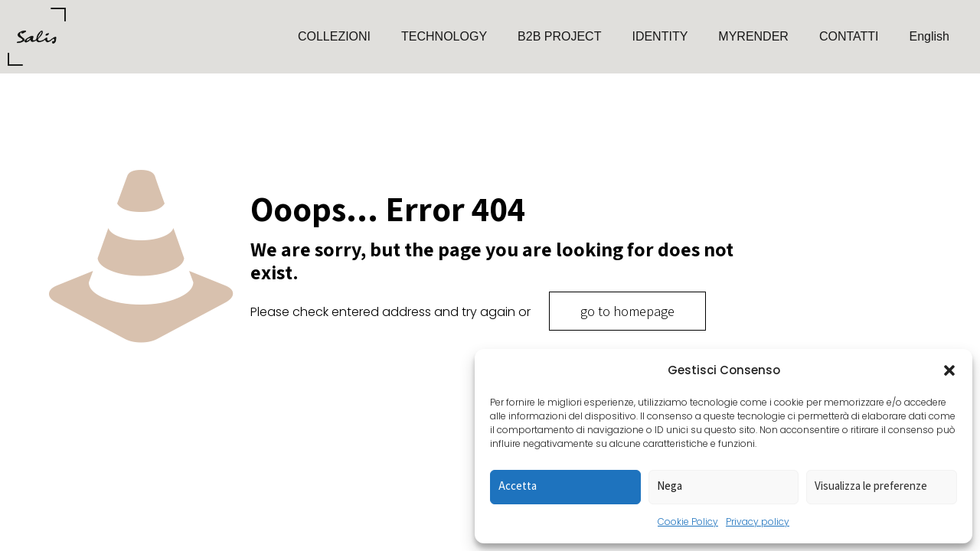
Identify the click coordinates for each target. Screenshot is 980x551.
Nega (670, 486)
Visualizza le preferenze (871, 486)
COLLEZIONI (334, 36)
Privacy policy (758, 522)
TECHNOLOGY (444, 36)
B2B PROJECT (559, 36)
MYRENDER (753, 36)
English (929, 36)
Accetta (518, 486)
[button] (949, 370)
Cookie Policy (688, 522)
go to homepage (627, 311)
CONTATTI (849, 36)
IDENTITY (660, 36)
